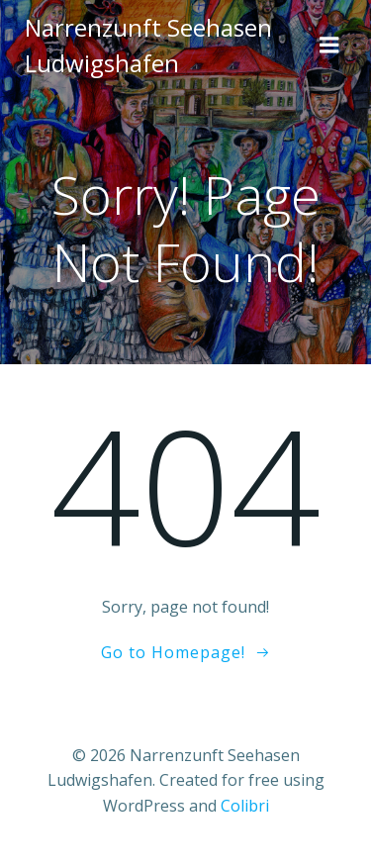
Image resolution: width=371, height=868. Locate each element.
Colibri (245, 806)
